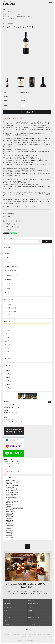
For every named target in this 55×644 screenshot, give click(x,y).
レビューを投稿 (7, 217)
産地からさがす (22, 16)
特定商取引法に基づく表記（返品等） (13, 221)
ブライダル (6, 611)
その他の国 (8, 358)
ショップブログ (7, 617)
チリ (7, 355)
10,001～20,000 (16, 12)
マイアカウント (7, 621)
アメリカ (8, 348)
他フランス (8, 341)
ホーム (4, 10)
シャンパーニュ (10, 327)
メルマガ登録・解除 (8, 607)
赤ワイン (10, 10)
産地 (9, 21)
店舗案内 (7, 401)
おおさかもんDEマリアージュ (34, 614)
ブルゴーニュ (9, 334)
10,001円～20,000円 (11, 311)
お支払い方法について (8, 604)
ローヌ (7, 337)
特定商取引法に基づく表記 (34, 617)
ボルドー (8, 330)
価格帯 (9, 12)
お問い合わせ (31, 600)
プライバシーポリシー (33, 624)
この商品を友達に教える (10, 224)
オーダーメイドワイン (33, 607)
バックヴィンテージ (12, 14)
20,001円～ (8, 315)
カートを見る (6, 624)
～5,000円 (8, 304)
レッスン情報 (6, 614)
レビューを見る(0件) (8, 214)
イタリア (29, 16)
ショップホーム (7, 600)
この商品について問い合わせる (11, 227)
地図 (49, 402)
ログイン (30, 621)
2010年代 (8, 388)
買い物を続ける (7, 230)
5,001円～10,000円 (11, 308)
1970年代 (8, 374)
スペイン (8, 351)
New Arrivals (10, 23)
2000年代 (20, 14)
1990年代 (8, 381)
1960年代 (8, 370)
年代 (9, 19)
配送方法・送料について (33, 604)
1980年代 (8, 377)
